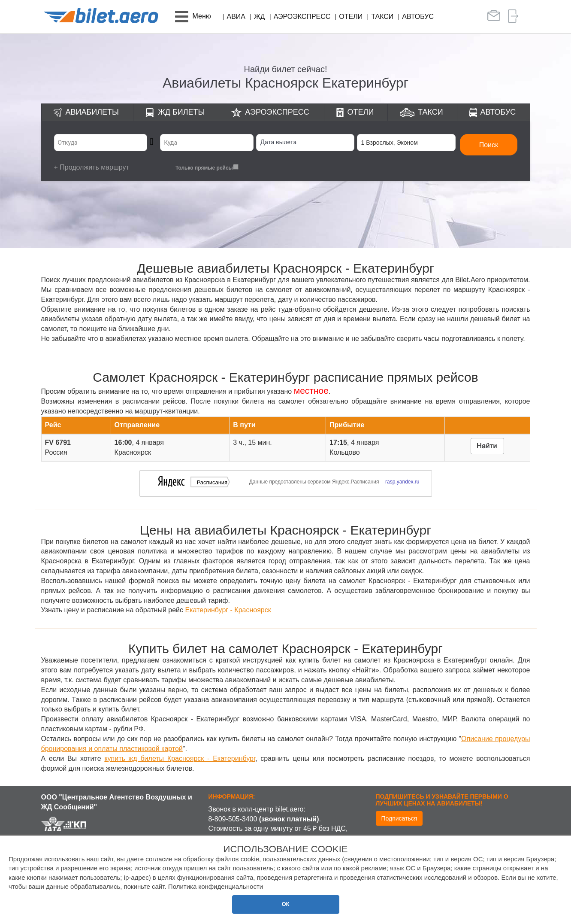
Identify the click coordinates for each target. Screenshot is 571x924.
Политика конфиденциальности (216, 886)
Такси (382, 17)
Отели (351, 17)
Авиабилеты (92, 112)
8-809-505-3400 (233, 819)
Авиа (236, 17)
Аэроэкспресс (302, 17)
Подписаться (399, 818)
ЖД (260, 17)
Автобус (418, 17)
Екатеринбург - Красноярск (228, 610)
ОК (285, 904)
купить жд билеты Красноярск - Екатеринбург (180, 758)
